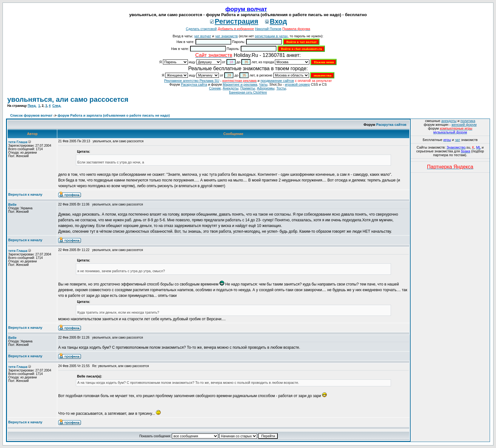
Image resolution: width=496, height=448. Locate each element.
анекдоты (449, 121)
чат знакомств (226, 36)
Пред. (32, 106)
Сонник (215, 88)
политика (468, 121)
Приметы (248, 88)
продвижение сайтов (277, 81)
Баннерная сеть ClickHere (248, 92)
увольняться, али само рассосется (68, 99)
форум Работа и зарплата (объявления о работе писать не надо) (114, 115)
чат (458, 140)
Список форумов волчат (31, 115)
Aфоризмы (266, 88)
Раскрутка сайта (194, 84)
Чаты (263, 84)
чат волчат (202, 36)
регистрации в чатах (271, 36)
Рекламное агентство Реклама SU (192, 81)
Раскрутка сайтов (391, 125)
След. (57, 106)
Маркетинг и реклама (240, 84)
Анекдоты (231, 88)
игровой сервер (297, 84)
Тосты (281, 88)
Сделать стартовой (201, 29)
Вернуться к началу (25, 194)
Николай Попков (268, 29)
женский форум (464, 125)
